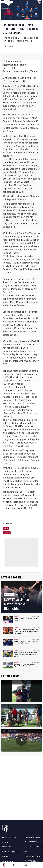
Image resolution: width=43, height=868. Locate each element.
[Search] (15, 865)
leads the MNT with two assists (20, 361)
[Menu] (38, 864)
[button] (43, 865)
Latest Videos (11, 676)
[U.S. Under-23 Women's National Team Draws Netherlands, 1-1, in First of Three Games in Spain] (8, 631)
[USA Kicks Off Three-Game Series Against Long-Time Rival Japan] (8, 665)
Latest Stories (12, 577)
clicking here (24, 149)
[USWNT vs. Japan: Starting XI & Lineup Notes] (8, 619)
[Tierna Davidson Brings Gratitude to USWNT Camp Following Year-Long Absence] (8, 654)
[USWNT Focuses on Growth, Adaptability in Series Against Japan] (8, 642)
